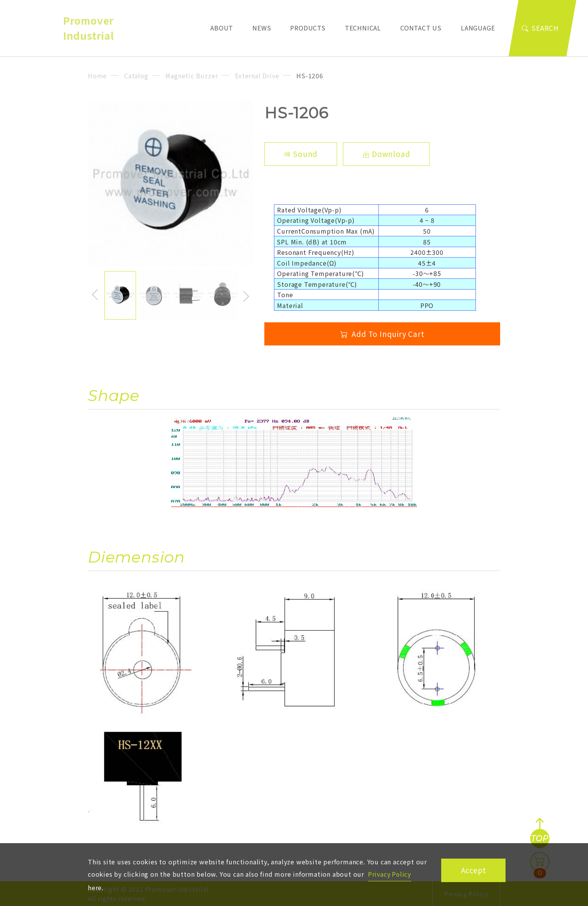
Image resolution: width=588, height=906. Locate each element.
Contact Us (421, 28)
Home (97, 76)
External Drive (257, 76)
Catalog (136, 76)
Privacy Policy (390, 874)
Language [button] (478, 28)
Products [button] (308, 28)
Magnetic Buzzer (192, 76)
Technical (363, 28)
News (262, 28)
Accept (474, 870)
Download (387, 154)
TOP (539, 839)
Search (540, 28)
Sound (301, 154)
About (227, 28)
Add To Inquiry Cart (382, 334)
